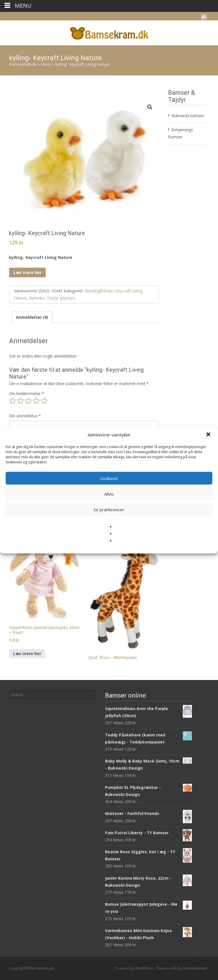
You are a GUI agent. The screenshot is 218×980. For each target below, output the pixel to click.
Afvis (109, 494)
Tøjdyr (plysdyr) (61, 298)
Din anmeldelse (25, 416)
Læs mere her (27, 272)
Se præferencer (109, 509)
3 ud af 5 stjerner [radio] (28, 401)
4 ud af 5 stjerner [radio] (36, 401)
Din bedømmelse (27, 393)
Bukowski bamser (188, 116)
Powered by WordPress (134, 968)
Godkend (109, 478)
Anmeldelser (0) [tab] (32, 317)
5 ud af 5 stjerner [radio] (44, 401)
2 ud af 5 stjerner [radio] (20, 401)
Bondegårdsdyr (99, 291)
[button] (209, 435)
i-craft (173, 968)
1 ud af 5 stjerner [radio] (12, 401)
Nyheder (37, 298)
